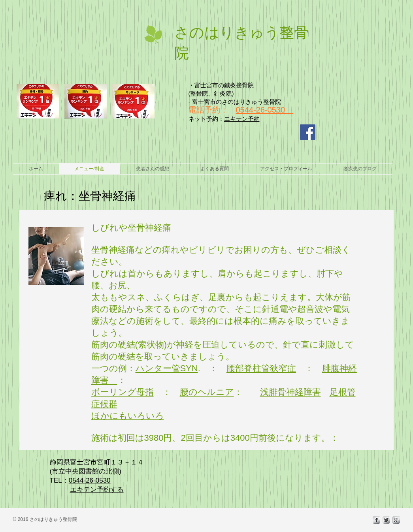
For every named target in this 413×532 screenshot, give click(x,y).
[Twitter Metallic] (386, 520)
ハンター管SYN (167, 368)
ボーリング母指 (123, 392)
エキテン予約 (242, 119)
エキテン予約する (97, 490)
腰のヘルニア (207, 392)
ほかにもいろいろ (128, 416)
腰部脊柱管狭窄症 (261, 368)
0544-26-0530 (261, 110)
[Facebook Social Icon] (308, 132)
